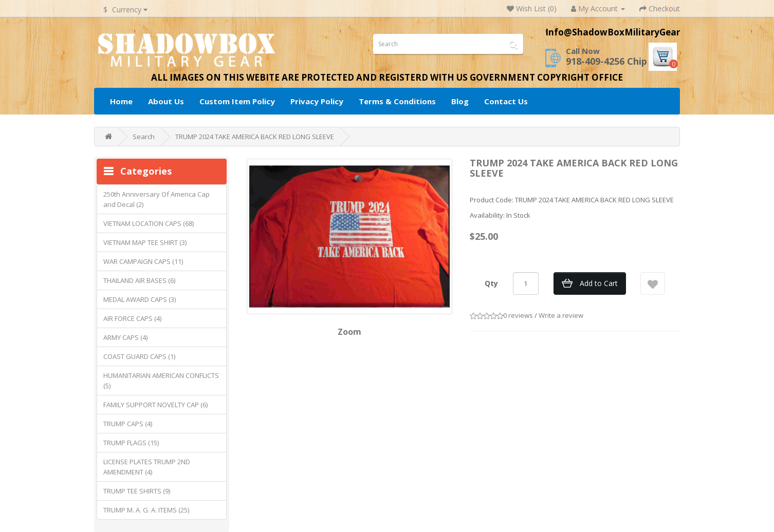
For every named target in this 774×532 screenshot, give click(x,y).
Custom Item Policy (237, 101)
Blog (460, 101)
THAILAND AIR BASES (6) (139, 280)
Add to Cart (599, 283)
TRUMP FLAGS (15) (131, 443)
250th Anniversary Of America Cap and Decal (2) (156, 199)
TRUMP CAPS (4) (128, 424)
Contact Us (506, 101)
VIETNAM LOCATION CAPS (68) (149, 223)
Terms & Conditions (397, 101)
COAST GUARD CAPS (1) (139, 356)
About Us (166, 101)
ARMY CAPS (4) (125, 337)
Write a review (561, 315)
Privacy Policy (317, 101)
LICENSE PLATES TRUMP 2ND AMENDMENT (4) (147, 467)
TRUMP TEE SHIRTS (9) (137, 491)
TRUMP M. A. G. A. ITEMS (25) (146, 510)
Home (121, 101)
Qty (491, 283)
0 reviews (518, 315)
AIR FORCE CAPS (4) (132, 318)
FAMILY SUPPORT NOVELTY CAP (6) (155, 405)
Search (144, 137)
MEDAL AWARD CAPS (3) (140, 299)
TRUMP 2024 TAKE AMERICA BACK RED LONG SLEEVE (255, 137)
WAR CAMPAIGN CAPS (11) (143, 261)
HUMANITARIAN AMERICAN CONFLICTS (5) (161, 381)
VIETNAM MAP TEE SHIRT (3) (145, 242)
